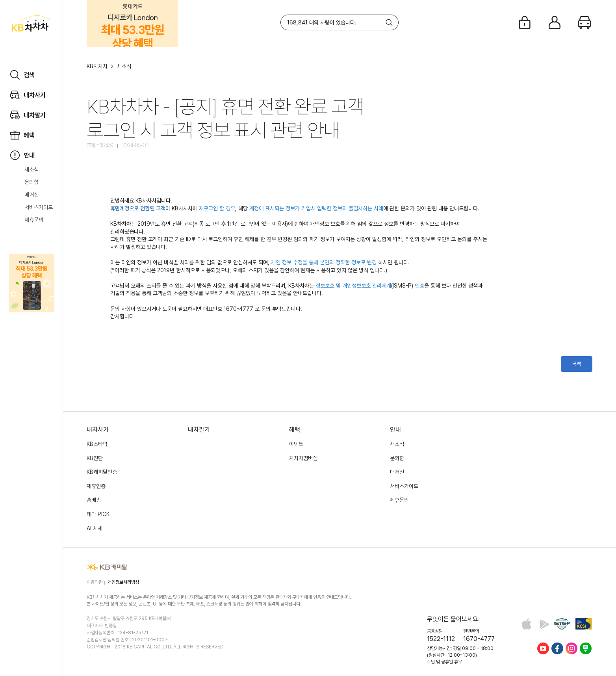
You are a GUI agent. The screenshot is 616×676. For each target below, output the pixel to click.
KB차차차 (97, 66)
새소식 (32, 169)
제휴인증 (96, 486)
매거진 (32, 195)
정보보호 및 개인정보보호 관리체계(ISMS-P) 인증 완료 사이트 (562, 624)
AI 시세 (95, 528)
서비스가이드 (39, 207)
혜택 (295, 430)
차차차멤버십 (303, 458)
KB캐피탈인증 (102, 472)
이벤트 (296, 444)
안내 (395, 430)
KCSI (584, 624)
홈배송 (94, 500)
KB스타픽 (97, 444)
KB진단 (95, 458)
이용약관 (95, 582)
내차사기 (98, 430)
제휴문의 (34, 220)
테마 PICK (98, 514)
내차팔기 (199, 430)
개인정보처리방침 (123, 582)
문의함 (32, 182)
